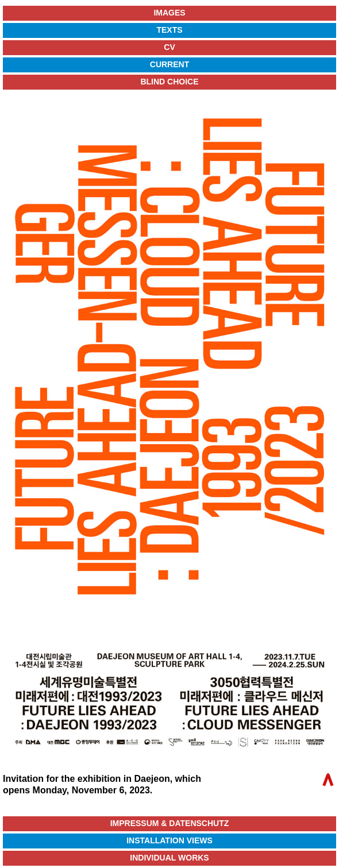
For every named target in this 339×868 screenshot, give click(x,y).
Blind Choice (169, 82)
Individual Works (169, 858)
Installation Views (169, 840)
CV (169, 47)
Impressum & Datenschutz (170, 823)
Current (169, 64)
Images (169, 13)
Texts (169, 30)
